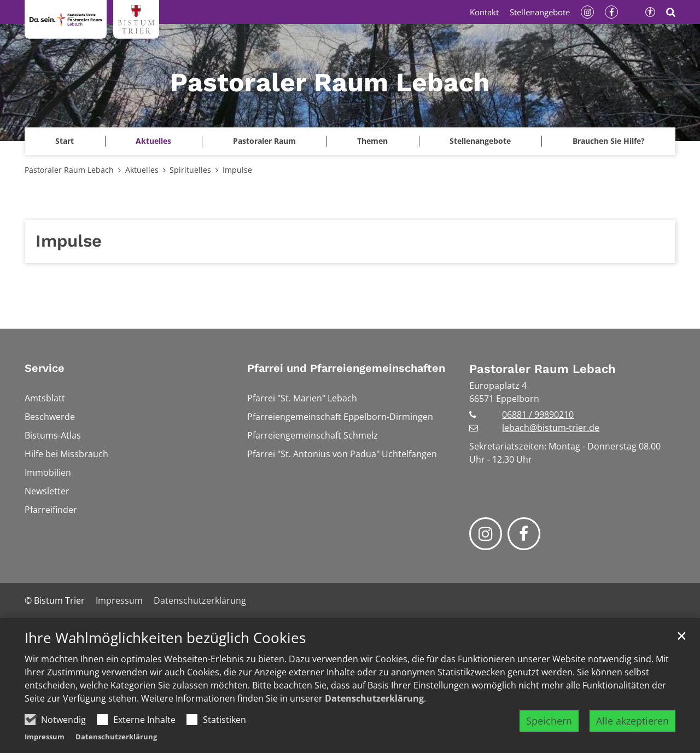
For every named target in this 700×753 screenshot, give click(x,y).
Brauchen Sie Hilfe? (609, 141)
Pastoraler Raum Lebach (69, 170)
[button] (65, 141)
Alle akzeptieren (632, 721)
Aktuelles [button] (153, 141)
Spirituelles (190, 170)
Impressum (45, 737)
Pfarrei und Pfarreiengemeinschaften (346, 368)
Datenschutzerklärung (374, 698)
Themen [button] (372, 141)
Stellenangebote (480, 141)
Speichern (549, 721)
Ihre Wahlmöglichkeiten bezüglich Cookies (165, 638)
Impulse (237, 170)
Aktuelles (142, 170)
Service (45, 368)
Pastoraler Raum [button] (264, 141)
